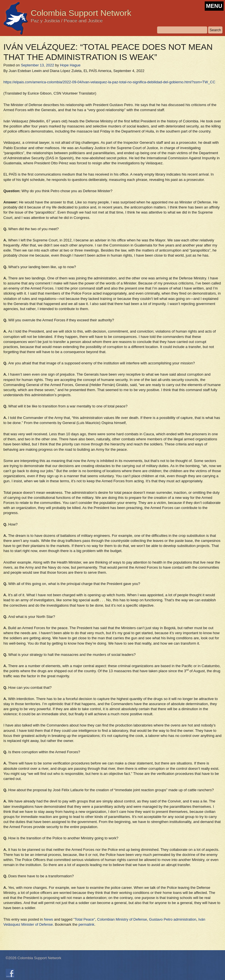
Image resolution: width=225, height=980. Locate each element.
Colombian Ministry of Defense (122, 919)
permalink (86, 924)
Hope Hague (70, 65)
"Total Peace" (84, 919)
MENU (214, 6)
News (49, 919)
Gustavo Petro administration (173, 919)
